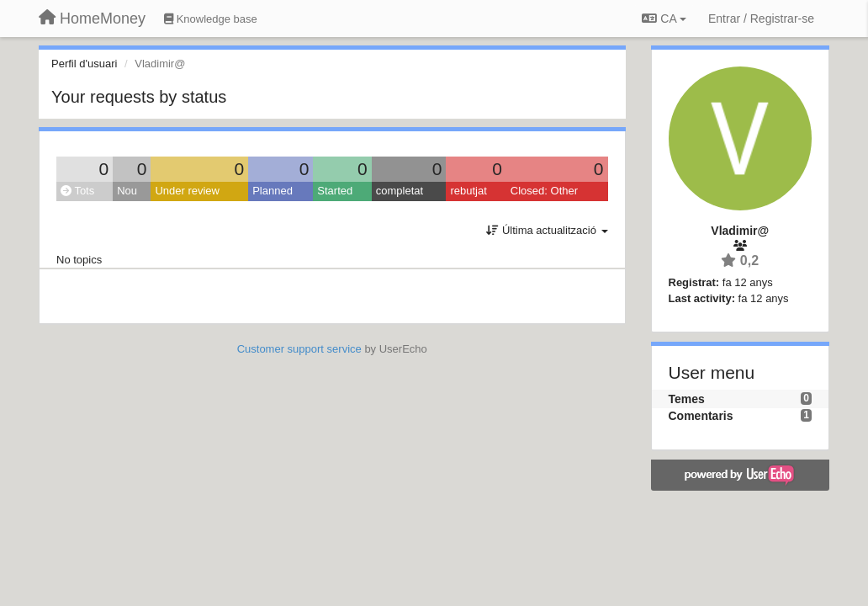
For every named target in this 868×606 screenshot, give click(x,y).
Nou (127, 191)
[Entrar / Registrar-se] (761, 19)
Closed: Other (544, 191)
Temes (687, 399)
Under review (187, 191)
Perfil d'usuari (84, 64)
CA (664, 19)
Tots (77, 191)
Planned (273, 191)
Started (335, 191)
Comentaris (701, 416)
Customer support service (299, 349)
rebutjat (468, 191)
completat (400, 191)
